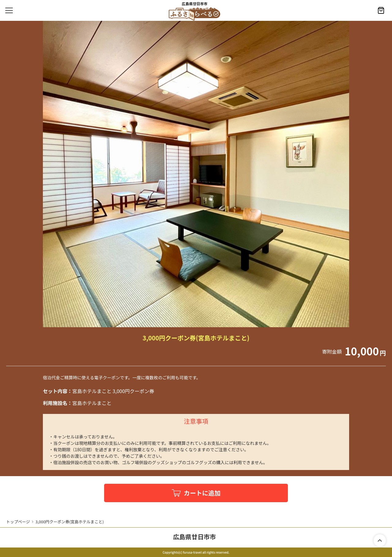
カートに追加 (202, 493)
